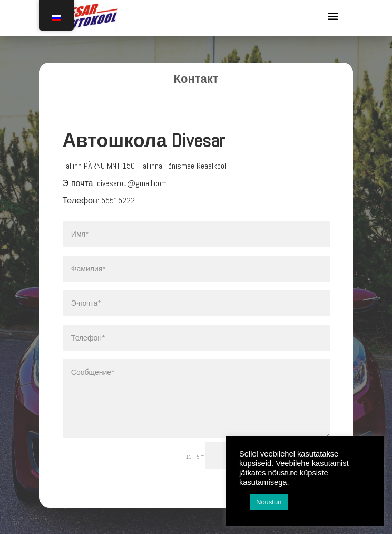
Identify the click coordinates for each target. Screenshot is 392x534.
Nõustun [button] (269, 502)
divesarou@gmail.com (132, 183)
